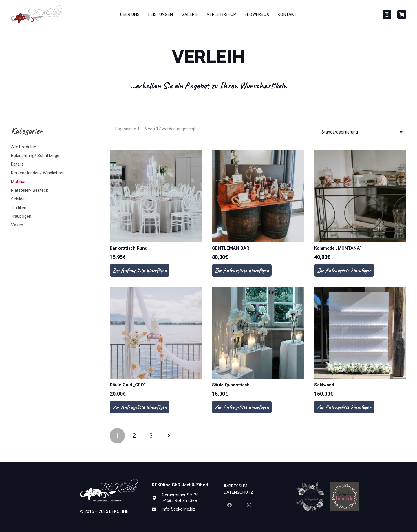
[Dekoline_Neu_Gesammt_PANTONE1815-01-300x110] (37, 15)
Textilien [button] (19, 208)
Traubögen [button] (21, 216)
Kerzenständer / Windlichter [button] (37, 173)
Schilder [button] (19, 199)
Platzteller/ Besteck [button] (30, 190)
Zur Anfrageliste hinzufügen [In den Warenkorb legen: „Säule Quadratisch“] (242, 407)
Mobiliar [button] (18, 182)
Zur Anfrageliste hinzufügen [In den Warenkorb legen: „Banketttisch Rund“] (140, 270)
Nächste (168, 436)
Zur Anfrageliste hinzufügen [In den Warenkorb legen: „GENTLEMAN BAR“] (242, 270)
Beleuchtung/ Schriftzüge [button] (35, 156)
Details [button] (17, 164)
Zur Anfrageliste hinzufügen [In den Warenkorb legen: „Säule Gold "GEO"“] (140, 407)
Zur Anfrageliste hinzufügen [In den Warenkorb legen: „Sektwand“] (344, 407)
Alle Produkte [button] (24, 147)
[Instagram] (387, 14)
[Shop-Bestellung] (362, 132)
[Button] (402, 14)
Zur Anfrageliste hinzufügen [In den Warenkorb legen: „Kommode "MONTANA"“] (344, 270)
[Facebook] (229, 505)
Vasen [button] (17, 225)
